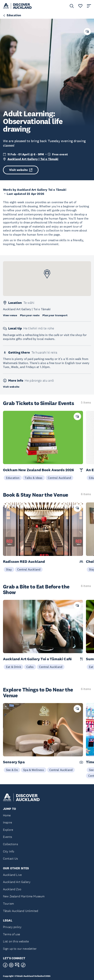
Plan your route (30, 315)
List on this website (16, 941)
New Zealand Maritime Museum (24, 896)
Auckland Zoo (12, 889)
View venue (10, 315)
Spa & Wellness (34, 770)
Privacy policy (12, 927)
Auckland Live (12, 875)
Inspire (7, 822)
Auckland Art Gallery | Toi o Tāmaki (33, 159)
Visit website (21, 170)
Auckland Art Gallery (17, 882)
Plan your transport (55, 315)
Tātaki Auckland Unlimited (21, 911)
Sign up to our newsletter (20, 949)
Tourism (8, 904)
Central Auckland (60, 478)
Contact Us (10, 859)
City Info (9, 851)
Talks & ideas (34, 478)
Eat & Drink (14, 667)
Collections (10, 844)
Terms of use (11, 934)
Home (7, 815)
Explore (8, 830)
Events (7, 837)
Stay (9, 569)
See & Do (12, 770)
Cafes (30, 667)
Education (13, 478)
